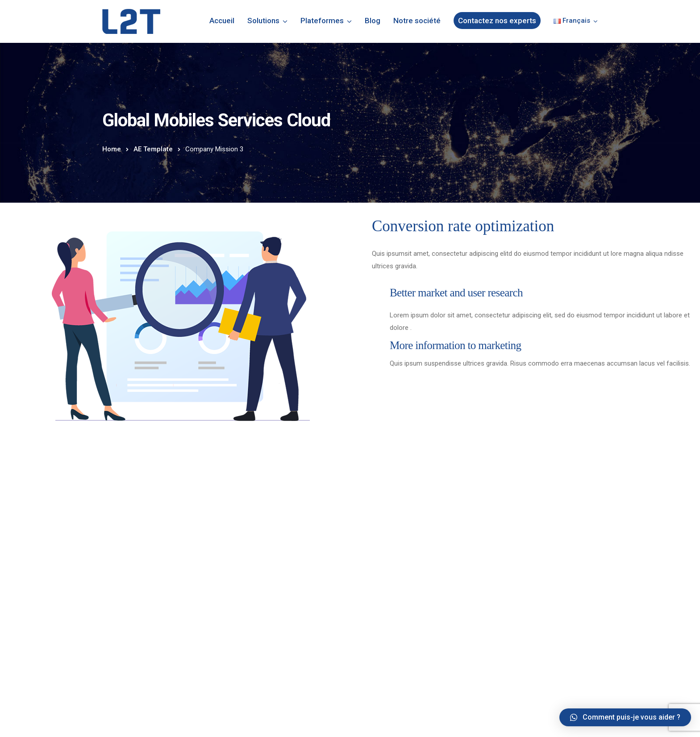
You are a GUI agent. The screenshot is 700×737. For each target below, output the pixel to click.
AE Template (153, 149)
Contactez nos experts (497, 21)
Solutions (263, 21)
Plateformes (322, 21)
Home (112, 149)
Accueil (222, 21)
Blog (373, 21)
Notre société (417, 21)
